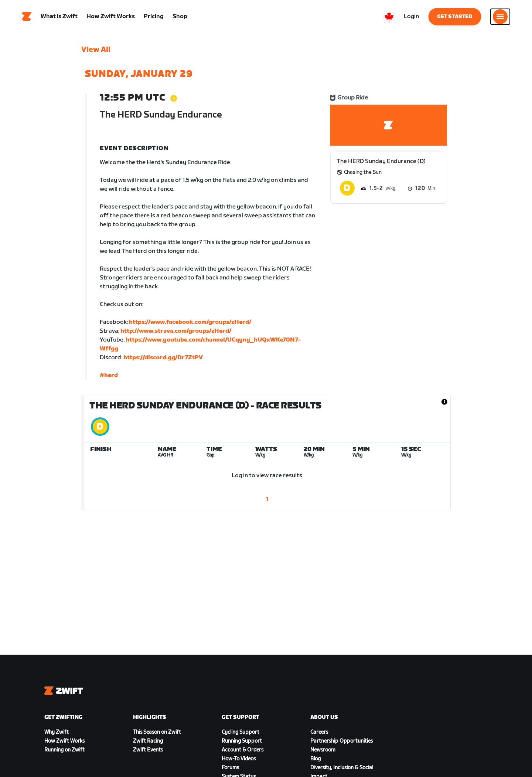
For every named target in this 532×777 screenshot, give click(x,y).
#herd (109, 376)
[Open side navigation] (500, 17)
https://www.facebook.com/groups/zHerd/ (190, 323)
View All (96, 50)
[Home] (27, 17)
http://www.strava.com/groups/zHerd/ (176, 331)
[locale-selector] (389, 17)
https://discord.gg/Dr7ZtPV (163, 358)
